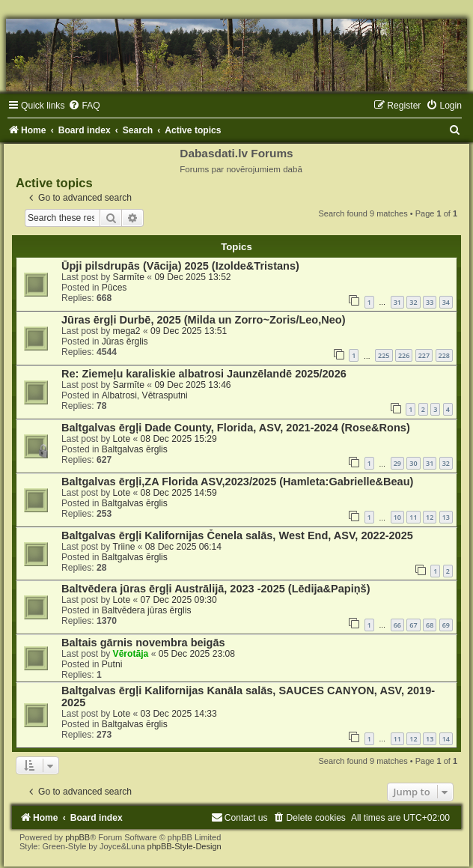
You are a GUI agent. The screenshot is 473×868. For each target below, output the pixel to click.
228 (444, 355)
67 (413, 625)
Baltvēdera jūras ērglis (147, 610)
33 (430, 302)
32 (413, 302)
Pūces (115, 288)
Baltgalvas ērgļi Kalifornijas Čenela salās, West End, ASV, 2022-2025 (237, 535)
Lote (122, 439)
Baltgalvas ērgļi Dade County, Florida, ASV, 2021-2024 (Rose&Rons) (236, 428)
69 (446, 625)
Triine (124, 547)
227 (424, 355)
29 (397, 463)
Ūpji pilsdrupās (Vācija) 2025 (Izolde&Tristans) (180, 266)
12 (430, 517)
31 (397, 302)
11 (413, 517)
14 (446, 739)
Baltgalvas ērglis (135, 449)
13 (446, 517)
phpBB (77, 837)
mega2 (127, 331)
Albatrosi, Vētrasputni (145, 395)
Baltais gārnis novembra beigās (143, 643)
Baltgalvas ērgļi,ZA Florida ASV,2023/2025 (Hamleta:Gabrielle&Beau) (237, 482)
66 (397, 625)
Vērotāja (131, 654)
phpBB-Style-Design (184, 846)
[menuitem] (84, 106)
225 (384, 355)
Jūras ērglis (125, 342)
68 (430, 625)
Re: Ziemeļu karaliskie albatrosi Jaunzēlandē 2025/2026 (204, 374)
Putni (112, 664)
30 (413, 463)
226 (404, 355)
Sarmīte (129, 277)
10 (397, 517)
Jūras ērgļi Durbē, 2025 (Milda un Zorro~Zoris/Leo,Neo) (204, 320)
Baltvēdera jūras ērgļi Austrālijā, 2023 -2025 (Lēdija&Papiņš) (216, 589)
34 (446, 302)
